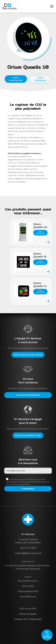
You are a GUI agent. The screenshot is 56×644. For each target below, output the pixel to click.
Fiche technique (40, 79)
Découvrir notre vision (28, 355)
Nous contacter (16, 79)
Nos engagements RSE (28, 435)
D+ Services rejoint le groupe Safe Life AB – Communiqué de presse (28, 567)
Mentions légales (28, 614)
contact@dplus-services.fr (28, 553)
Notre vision (28, 586)
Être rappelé (47, 635)
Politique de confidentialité (28, 619)
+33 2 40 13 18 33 (28, 548)
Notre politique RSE (28, 591)
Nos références (28, 596)
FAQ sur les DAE (28, 609)
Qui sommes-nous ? (28, 581)
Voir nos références (28, 395)
